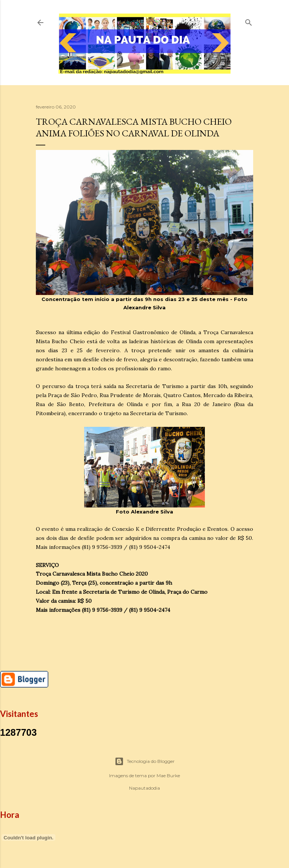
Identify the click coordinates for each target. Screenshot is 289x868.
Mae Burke (168, 776)
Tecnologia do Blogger (145, 761)
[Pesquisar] (249, 21)
